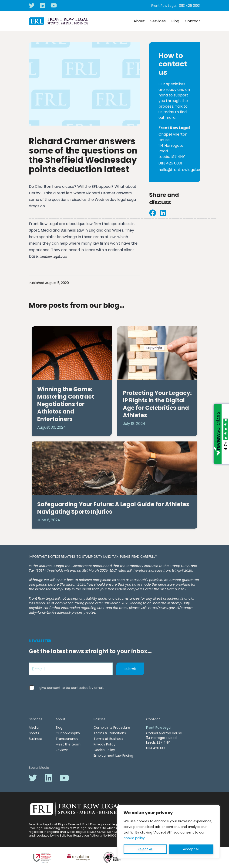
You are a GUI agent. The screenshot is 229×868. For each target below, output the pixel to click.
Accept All (191, 849)
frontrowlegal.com (53, 256)
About (139, 21)
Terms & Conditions (110, 733)
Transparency (67, 739)
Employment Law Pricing (113, 755)
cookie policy (134, 838)
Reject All (145, 849)
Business (36, 739)
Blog (175, 21)
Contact (192, 21)
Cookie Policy (104, 750)
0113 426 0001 (190, 6)
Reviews (62, 750)
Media (34, 728)
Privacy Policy (104, 744)
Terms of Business (108, 739)
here (69, 193)
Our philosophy (68, 733)
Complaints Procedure (112, 728)
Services (158, 21)
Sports (34, 733)
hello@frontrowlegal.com (182, 170)
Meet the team (68, 744)
